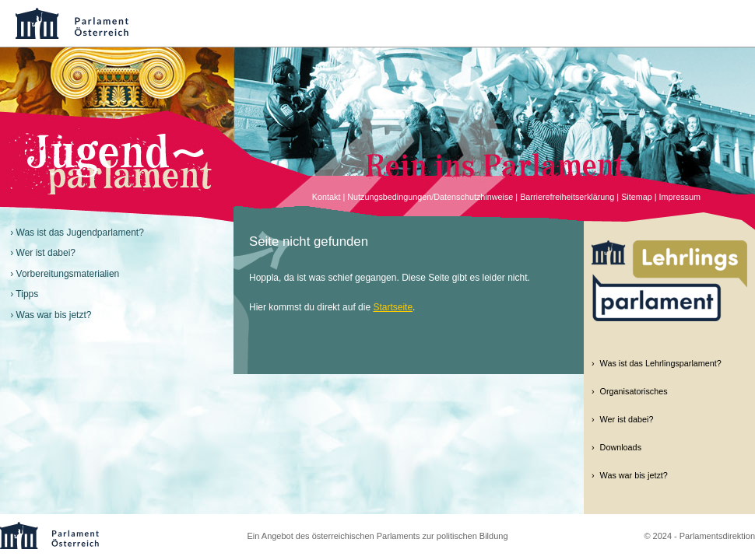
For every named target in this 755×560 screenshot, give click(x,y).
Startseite (393, 307)
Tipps (27, 294)
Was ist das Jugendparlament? (80, 233)
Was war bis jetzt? (54, 315)
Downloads (621, 447)
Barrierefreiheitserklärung (567, 197)
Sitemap (637, 197)
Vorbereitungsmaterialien (68, 274)
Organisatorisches (634, 391)
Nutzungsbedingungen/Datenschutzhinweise (430, 197)
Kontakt (327, 197)
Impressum (680, 197)
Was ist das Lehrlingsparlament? (661, 363)
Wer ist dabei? (46, 253)
